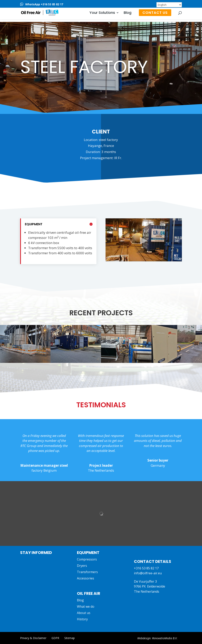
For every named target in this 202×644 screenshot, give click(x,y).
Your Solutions (102, 13)
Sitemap (70, 638)
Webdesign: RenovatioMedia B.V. (157, 638)
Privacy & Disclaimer (33, 638)
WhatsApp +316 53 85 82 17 (44, 4)
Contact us (155, 13)
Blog (128, 13)
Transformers (87, 572)
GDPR (55, 638)
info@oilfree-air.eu (148, 573)
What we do (86, 606)
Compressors (87, 559)
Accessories (86, 578)
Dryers (82, 566)
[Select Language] (169, 5)
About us (84, 613)
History (82, 619)
